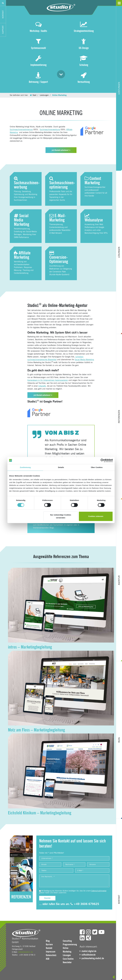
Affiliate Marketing (22, 255)
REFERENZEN (21, 897)
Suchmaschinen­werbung (27, 183)
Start (34, 95)
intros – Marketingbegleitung (30, 647)
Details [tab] (61, 467)
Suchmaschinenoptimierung (21, 130)
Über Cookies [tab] (97, 467)
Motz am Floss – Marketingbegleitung (36, 730)
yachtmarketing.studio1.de (93, 958)
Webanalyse (94, 218)
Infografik (42, 386)
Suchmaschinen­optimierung (62, 183)
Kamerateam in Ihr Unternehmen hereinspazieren (48, 380)
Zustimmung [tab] (25, 467)
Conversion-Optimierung (59, 257)
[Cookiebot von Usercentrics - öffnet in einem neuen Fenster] (102, 460)
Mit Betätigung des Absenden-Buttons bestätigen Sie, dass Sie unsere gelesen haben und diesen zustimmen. (73, 892)
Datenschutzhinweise (99, 891)
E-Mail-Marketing (58, 218)
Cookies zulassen (96, 516)
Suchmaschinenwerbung (50, 130)
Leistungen (44, 95)
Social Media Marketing (22, 220)
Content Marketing (93, 181)
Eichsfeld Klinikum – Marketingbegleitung (40, 813)
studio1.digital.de (89, 951)
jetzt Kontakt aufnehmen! (60, 150)
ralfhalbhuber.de (88, 955)
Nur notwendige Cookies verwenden (61, 516)
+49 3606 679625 (85, 904)
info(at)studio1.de (25, 952)
